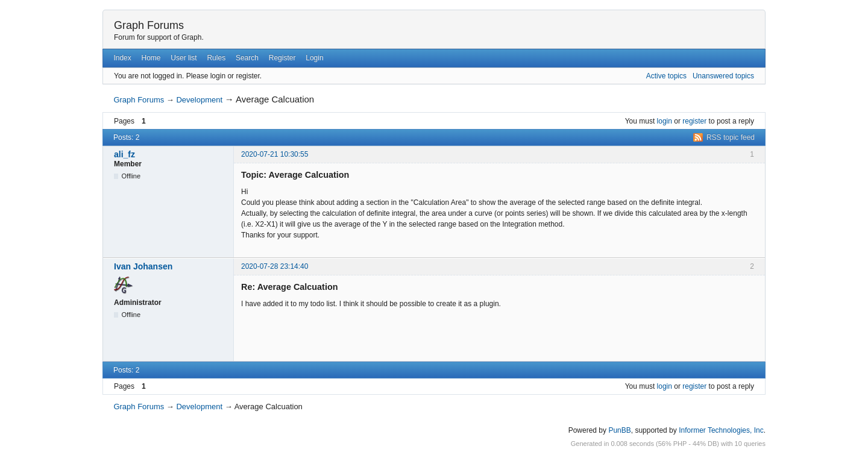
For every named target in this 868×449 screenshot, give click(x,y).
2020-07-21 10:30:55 (275, 154)
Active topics (666, 76)
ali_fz (124, 154)
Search (247, 58)
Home (151, 58)
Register (282, 58)
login (665, 121)
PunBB (619, 430)
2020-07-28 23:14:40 (275, 266)
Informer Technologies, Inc (721, 430)
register (694, 121)
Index (122, 58)
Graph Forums (149, 25)
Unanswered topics (723, 76)
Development (199, 100)
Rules (216, 58)
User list (184, 58)
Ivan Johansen (143, 266)
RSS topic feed (731, 137)
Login (314, 58)
